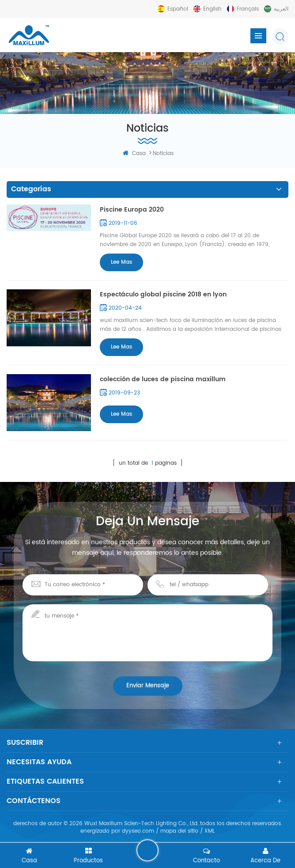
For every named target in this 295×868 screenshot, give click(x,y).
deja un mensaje (147, 850)
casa (134, 154)
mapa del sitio (179, 831)
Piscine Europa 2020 (132, 210)
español (178, 9)
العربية (281, 9)
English (212, 9)
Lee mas (121, 262)
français (248, 9)
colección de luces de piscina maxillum (163, 379)
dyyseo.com (138, 831)
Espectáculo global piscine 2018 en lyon (163, 294)
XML (210, 831)
